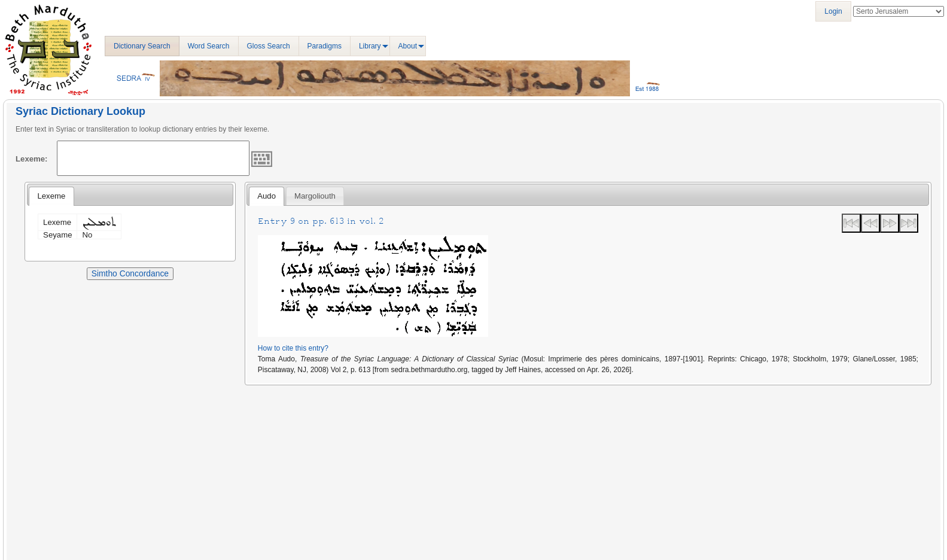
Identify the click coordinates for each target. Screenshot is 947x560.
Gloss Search (269, 46)
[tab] (51, 196)
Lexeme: (32, 159)
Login (833, 11)
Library (370, 46)
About (408, 46)
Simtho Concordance (130, 273)
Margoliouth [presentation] (315, 196)
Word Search (209, 46)
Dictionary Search (142, 46)
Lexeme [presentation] (51, 196)
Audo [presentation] (267, 196)
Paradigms (325, 46)
